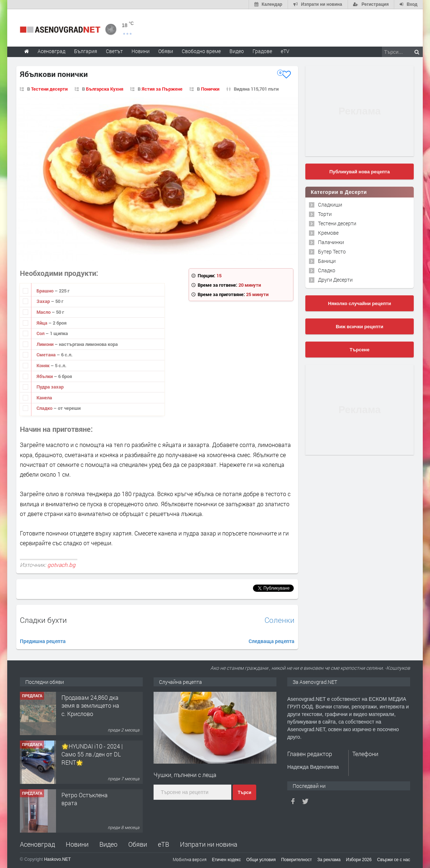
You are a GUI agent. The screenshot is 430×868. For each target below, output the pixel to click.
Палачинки (331, 242)
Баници (327, 261)
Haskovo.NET (57, 859)
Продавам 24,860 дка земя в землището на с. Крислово (90, 705)
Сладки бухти (43, 620)
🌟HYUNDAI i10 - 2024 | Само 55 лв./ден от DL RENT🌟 (92, 754)
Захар (44, 301)
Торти (325, 214)
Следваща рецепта (272, 641)
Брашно (46, 290)
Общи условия (261, 859)
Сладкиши (330, 204)
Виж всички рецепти (359, 326)
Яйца (42, 322)
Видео (108, 844)
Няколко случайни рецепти (360, 303)
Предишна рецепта (43, 641)
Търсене (360, 349)
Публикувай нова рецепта (359, 171)
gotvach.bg (61, 564)
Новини (141, 51)
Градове (262, 51)
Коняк (44, 365)
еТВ (164, 844)
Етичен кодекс (227, 859)
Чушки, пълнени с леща (185, 774)
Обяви (138, 844)
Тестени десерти (337, 223)
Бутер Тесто (332, 251)
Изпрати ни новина (209, 844)
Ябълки (45, 376)
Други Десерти (335, 279)
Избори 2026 (359, 859)
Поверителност (296, 859)
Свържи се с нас (394, 859)
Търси (244, 792)
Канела (44, 397)
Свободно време (201, 51)
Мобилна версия (190, 859)
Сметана (47, 354)
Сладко (45, 408)
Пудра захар (50, 386)
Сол (41, 333)
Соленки (279, 620)
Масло (44, 312)
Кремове (328, 232)
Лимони (46, 344)
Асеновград (37, 844)
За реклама (329, 859)
